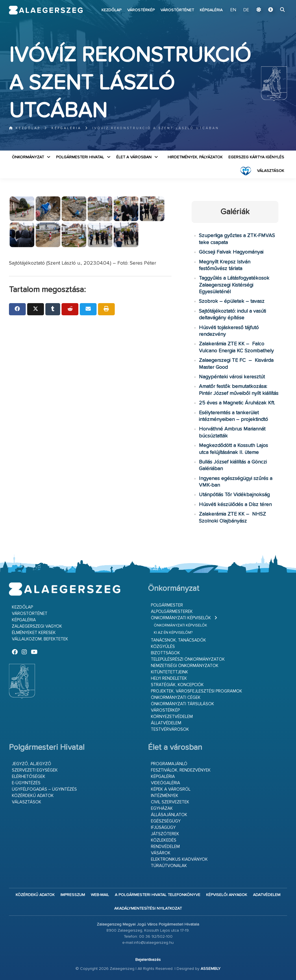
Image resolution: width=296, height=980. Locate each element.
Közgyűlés (163, 647)
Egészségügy (166, 821)
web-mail (100, 895)
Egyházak (162, 808)
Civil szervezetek (170, 802)
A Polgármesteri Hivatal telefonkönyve (158, 895)
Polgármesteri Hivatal (80, 157)
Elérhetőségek (29, 777)
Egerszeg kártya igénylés (256, 157)
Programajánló (169, 764)
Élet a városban (134, 157)
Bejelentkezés (148, 960)
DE (246, 10)
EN (233, 10)
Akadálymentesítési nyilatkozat (148, 908)
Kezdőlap (111, 10)
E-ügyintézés (26, 783)
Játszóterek (165, 834)
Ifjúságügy (163, 828)
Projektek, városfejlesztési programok (197, 691)
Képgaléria (211, 10)
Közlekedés (164, 840)
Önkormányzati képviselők (181, 618)
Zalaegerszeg (46, 10)
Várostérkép (141, 10)
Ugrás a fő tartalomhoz (273, 3)
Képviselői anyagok (227, 895)
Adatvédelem (267, 895)
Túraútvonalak (169, 866)
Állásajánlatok (169, 815)
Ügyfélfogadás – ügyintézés (44, 789)
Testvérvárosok (170, 729)
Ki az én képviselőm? (173, 633)
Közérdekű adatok (33, 796)
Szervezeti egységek (35, 770)
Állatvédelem (166, 723)
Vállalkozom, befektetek (40, 639)
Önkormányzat (28, 157)
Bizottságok (165, 653)
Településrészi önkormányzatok (188, 659)
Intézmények (165, 796)
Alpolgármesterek (172, 612)
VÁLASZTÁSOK (271, 171)
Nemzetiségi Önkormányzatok (185, 666)
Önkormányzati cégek (176, 698)
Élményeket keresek (34, 633)
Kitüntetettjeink (170, 672)
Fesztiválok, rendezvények (181, 770)
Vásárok (161, 853)
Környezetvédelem (172, 717)
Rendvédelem (165, 847)
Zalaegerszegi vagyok (37, 626)
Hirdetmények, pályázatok (195, 157)
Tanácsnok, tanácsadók (178, 640)
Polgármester (167, 605)
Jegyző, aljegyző (32, 764)
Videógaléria (165, 783)
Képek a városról (171, 789)
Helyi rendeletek (169, 678)
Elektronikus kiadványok (179, 859)
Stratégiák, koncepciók (177, 685)
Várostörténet (177, 10)
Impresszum (73, 895)
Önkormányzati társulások (183, 704)
